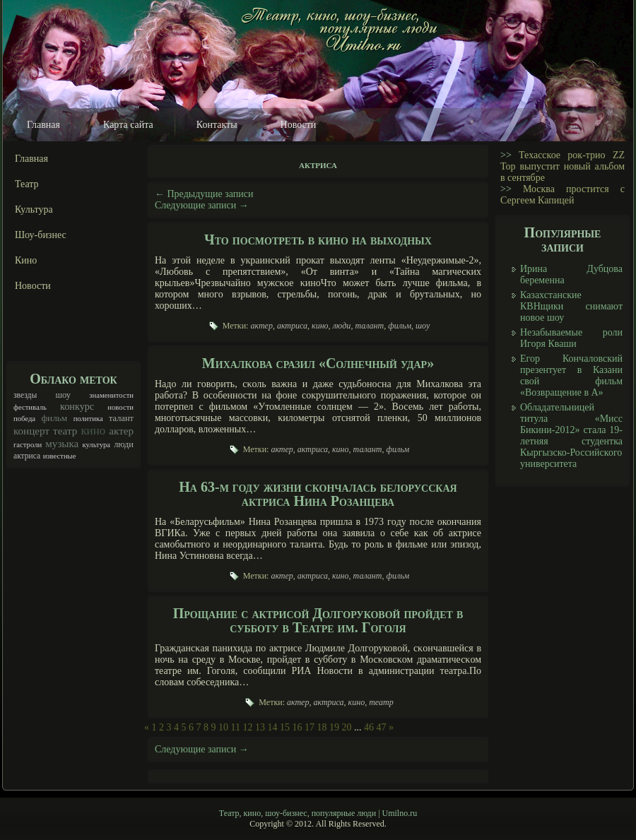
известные (60, 456)
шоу (63, 395)
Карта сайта (128, 125)
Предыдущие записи (204, 194)
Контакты (217, 125)
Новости (299, 125)
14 (272, 727)
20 (346, 727)
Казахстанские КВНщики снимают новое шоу (571, 306)
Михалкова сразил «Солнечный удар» (318, 363)
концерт (31, 431)
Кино (26, 260)
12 (247, 727)
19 (334, 727)
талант (121, 418)
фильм (54, 418)
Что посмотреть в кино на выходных (318, 239)
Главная (43, 125)
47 (381, 727)
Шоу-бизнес (41, 235)
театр (65, 431)
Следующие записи (202, 205)
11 (236, 727)
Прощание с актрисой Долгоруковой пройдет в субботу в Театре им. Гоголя (318, 620)
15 (285, 727)
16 (297, 727)
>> (506, 155)
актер (121, 431)
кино (93, 431)
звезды (25, 395)
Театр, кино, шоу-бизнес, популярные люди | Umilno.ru (318, 813)
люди (124, 444)
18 (322, 727)
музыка (62, 444)
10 (223, 727)
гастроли (28, 445)
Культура (34, 209)
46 (369, 727)
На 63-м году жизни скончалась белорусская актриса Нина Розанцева (318, 494)
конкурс (77, 406)
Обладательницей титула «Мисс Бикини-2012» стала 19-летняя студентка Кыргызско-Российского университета (571, 436)
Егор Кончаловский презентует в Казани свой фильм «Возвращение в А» (571, 375)
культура (96, 445)
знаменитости (111, 395)
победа (24, 419)
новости (120, 407)
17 (310, 727)
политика (88, 419)
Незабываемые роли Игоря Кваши (571, 338)
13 (260, 727)
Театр (27, 184)
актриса (27, 456)
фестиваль (30, 407)
